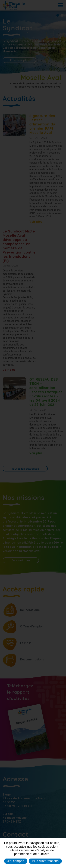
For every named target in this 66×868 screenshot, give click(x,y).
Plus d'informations (45, 861)
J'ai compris (16, 861)
